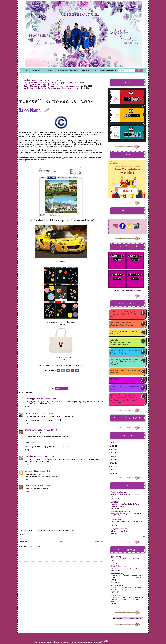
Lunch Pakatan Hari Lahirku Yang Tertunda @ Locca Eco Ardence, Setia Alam (52, 88)
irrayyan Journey (117, 595)
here (64, 222)
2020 (112, 463)
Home (61, 542)
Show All (145, 536)
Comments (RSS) (99, 642)
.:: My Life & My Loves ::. (120, 529)
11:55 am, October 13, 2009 (46, 399)
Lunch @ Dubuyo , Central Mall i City (125, 388)
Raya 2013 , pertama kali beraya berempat (125, 372)
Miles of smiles (117, 519)
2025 (112, 446)
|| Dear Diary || (117, 557)
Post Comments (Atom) (37, 546)
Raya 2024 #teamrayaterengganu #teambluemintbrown (120, 342)
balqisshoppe (30, 399)
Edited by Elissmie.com (54, 642)
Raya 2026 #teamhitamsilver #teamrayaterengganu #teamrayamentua (50, 82)
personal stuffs (62, 388)
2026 (112, 443)
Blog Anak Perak (117, 586)
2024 (112, 449)
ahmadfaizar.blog (118, 574)
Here (45, 642)
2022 (112, 456)
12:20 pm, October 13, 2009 (42, 413)
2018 (112, 470)
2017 (112, 473)
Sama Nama (34, 110)
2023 (112, 453)
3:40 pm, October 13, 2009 (40, 486)
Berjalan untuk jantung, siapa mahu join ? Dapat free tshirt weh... (124, 314)
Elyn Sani (28, 413)
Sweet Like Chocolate (119, 492)
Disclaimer (89, 642)
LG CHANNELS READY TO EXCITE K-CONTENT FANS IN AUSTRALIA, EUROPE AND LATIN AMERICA (127, 599)
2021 (112, 460)
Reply (27, 407)
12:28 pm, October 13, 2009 (47, 430)
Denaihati (115, 502)
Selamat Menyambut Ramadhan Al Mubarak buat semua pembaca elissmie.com (53, 86)
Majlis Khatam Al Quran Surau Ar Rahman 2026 (41, 84)
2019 (112, 466)
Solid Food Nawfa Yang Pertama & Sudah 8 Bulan (125, 352)
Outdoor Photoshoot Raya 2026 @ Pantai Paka (41, 80)
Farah (27, 486)
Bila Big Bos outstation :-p (120, 531)
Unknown (29, 471)
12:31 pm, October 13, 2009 (44, 456)
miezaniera (29, 456)
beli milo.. (115, 379)
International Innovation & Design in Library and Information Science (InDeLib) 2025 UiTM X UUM (128, 578)
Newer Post (23, 542)
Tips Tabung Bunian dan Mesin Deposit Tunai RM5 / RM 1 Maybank (124, 362)
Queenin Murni (30, 430)
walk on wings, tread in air (121, 512)
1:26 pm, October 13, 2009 (43, 471)
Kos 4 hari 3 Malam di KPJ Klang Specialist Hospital (122, 324)
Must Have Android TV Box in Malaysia (124, 333)
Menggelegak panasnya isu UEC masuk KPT (127, 514)
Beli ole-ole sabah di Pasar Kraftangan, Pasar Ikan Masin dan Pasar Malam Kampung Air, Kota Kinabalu (124, 399)
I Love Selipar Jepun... (119, 566)
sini (64, 262)
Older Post (99, 542)
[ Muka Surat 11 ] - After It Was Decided (125, 568)
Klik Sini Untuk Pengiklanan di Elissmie (128, 290)
